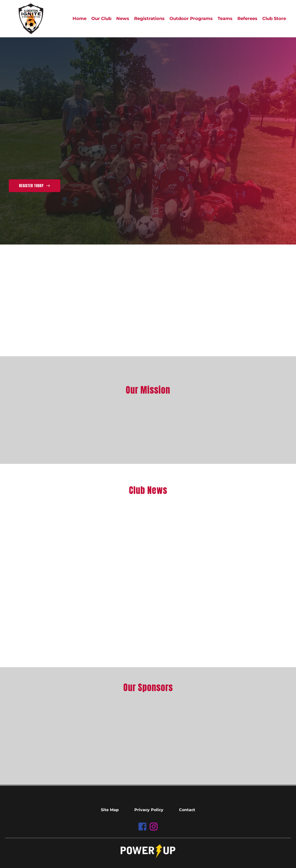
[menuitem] (79, 19)
